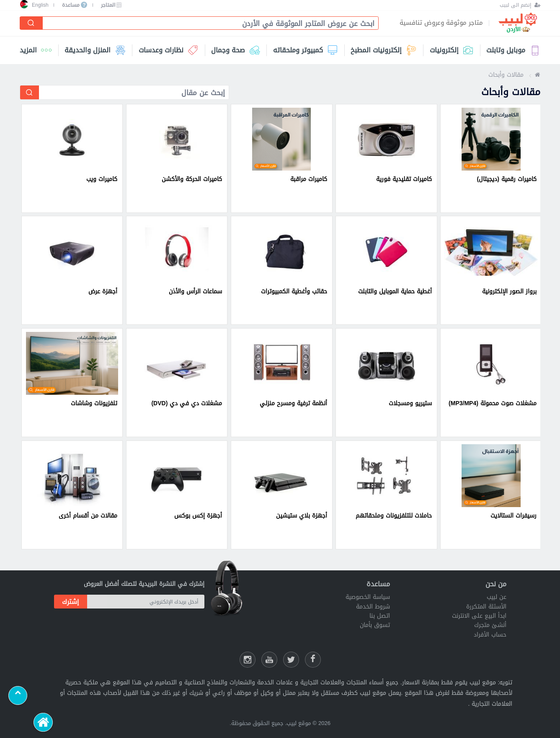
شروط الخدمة (373, 607)
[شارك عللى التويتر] (291, 660)
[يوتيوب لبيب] (269, 660)
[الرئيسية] (43, 722)
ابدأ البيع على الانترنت (479, 616)
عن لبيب (497, 597)
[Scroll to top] (18, 695)
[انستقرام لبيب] (248, 660)
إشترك (70, 602)
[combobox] (207, 24)
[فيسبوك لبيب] (313, 660)
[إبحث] (31, 23)
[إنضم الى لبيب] (520, 5)
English (40, 5)
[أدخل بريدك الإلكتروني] (146, 602)
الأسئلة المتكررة (486, 607)
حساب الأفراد (490, 635)
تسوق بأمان (375, 625)
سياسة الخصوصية (368, 597)
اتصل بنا (380, 616)
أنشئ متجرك (490, 625)
